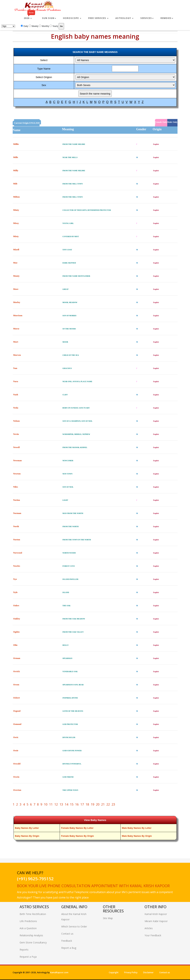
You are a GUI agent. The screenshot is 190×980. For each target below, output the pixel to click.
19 (92, 804)
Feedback (67, 941)
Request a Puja (28, 957)
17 (82, 804)
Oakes (16, 605)
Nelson (16, 421)
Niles (16, 487)
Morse (16, 329)
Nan (15, 368)
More (16, 289)
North (16, 526)
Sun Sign (49, 18)
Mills (16, 157)
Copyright (114, 972)
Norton (17, 540)
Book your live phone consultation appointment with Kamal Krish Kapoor (93, 886)
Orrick (16, 671)
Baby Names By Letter (27, 828)
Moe (15, 263)
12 (56, 804)
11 (51, 804)
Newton (17, 474)
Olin (15, 645)
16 (77, 804)
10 (46, 804)
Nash (16, 395)
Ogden (16, 632)
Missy (16, 223)
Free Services (98, 18)
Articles (149, 928)
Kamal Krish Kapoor (156, 914)
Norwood (18, 553)
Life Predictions (28, 921)
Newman (17, 460)
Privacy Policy (131, 972)
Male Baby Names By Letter (137, 828)
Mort (16, 342)
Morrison (18, 315)
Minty (16, 210)
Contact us (67, 934)
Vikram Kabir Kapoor (156, 921)
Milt (15, 184)
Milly (16, 170)
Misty (16, 236)
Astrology (124, 18)
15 (72, 804)
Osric (16, 737)
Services (147, 18)
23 (113, 804)
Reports (24, 950)
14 (66, 804)
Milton (16, 197)
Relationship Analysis (31, 935)
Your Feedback (153, 935)
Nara (16, 381)
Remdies (167, 18)
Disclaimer (148, 972)
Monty (16, 276)
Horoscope (72, 18)
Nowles (17, 566)
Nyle (15, 592)
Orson (16, 685)
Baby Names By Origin (27, 836)
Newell (16, 447)
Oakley (17, 619)
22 (108, 804)
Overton (17, 790)
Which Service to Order (74, 926)
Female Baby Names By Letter (77, 828)
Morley (17, 302)
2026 (29, 17)
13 (61, 804)
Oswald (17, 764)
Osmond (17, 724)
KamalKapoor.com (59, 972)
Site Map (108, 918)
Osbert (16, 698)
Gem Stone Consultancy (33, 942)
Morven (17, 355)
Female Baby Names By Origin (77, 836)
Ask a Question (28, 928)
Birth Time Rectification (33, 914)
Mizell (16, 250)
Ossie (16, 750)
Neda (16, 408)
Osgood (17, 711)
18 (87, 804)
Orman (17, 658)
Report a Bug (69, 948)
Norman (17, 513)
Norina (17, 500)
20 (98, 804)
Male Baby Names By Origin (137, 836)
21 (103, 804)
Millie (16, 144)
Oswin (16, 777)
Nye (15, 579)
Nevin (16, 434)
